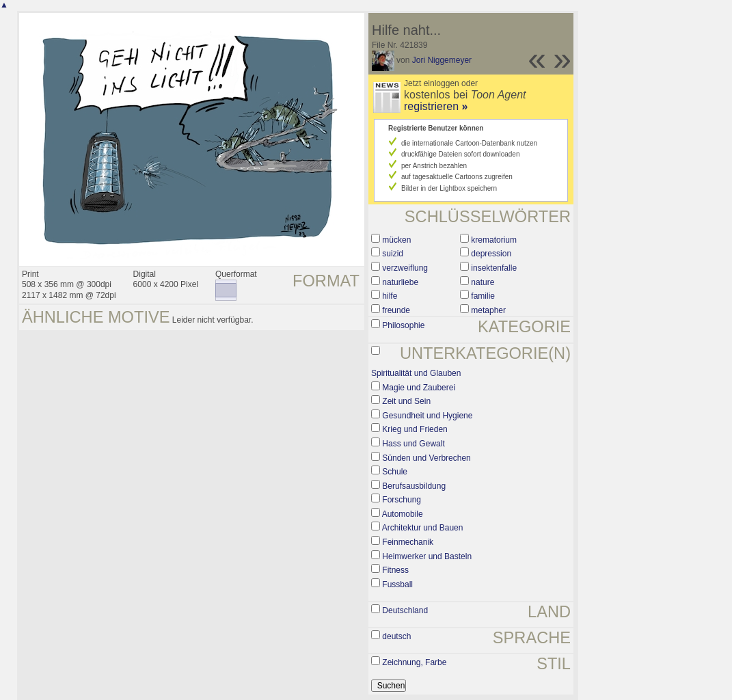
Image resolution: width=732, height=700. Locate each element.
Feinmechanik (408, 542)
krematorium (494, 240)
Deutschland (405, 610)
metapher (488, 310)
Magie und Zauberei (419, 388)
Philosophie (403, 325)
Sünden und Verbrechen (426, 458)
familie (483, 296)
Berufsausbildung (414, 486)
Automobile (403, 514)
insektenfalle (494, 268)
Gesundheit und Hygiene (427, 416)
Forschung (402, 500)
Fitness (395, 570)
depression (491, 254)
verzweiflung (405, 268)
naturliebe (400, 282)
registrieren (436, 106)
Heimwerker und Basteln (427, 556)
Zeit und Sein (406, 401)
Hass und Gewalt (413, 444)
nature (483, 282)
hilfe (390, 296)
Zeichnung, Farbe (414, 662)
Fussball (397, 584)
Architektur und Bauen (423, 528)
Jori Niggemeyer (442, 60)
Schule (395, 472)
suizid (393, 254)
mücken (396, 240)
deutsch (396, 636)
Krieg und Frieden (415, 429)
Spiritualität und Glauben (416, 373)
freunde (396, 310)
